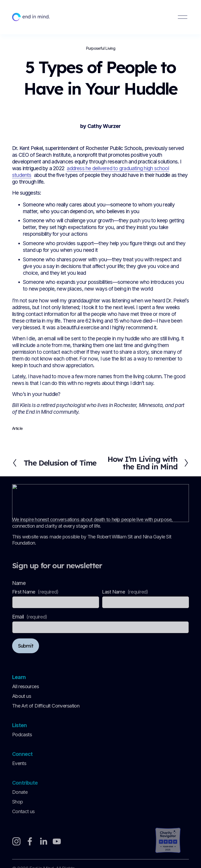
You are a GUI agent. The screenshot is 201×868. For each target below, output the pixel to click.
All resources (25, 687)
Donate (20, 793)
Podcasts (22, 736)
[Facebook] (30, 842)
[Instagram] (16, 842)
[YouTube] (57, 842)
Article (17, 428)
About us (22, 697)
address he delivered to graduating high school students (91, 172)
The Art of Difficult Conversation (46, 707)
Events (19, 765)
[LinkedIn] (43, 842)
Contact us (23, 813)
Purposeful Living (100, 48)
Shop (18, 803)
